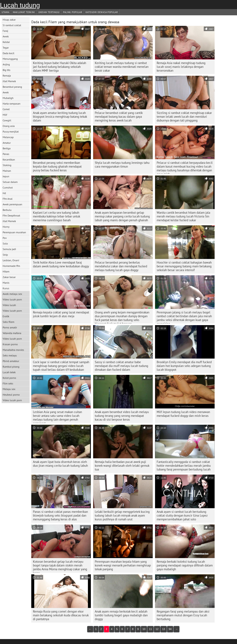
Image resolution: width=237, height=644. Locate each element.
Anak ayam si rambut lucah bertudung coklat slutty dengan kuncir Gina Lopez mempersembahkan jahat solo (182, 515)
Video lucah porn (12, 299)
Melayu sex (9, 389)
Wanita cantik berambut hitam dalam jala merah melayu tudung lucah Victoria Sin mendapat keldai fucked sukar (183, 216)
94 (170, 629)
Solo (5, 243)
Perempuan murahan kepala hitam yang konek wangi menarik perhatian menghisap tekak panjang (123, 565)
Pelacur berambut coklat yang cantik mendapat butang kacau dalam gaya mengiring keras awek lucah (119, 117)
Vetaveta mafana (12, 333)
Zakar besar (9, 277)
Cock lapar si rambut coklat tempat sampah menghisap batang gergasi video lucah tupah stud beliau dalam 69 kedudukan (61, 366)
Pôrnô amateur (11, 361)
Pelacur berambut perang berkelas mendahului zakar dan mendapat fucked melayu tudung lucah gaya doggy (121, 266)
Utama (6, 12)
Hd (4, 193)
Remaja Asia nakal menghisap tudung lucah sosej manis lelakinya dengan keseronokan (181, 67)
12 (157, 629)
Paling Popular (73, 12)
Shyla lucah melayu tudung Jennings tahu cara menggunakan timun (122, 165)
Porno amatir (10, 327)
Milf (5, 115)
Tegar (6, 48)
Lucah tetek (9, 372)
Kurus (6, 288)
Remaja (7, 76)
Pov (5, 238)
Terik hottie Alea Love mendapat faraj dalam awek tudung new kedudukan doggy (61, 264)
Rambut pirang (11, 367)
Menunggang (10, 59)
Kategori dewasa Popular (102, 12)
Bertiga (7, 148)
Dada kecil (8, 53)
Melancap (8, 137)
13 (164, 629)
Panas (6, 154)
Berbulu (7, 210)
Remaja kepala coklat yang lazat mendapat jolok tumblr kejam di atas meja (61, 314)
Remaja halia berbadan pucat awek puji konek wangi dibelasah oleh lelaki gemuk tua (122, 466)
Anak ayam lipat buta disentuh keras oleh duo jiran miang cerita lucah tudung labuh (60, 464)
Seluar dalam (10, 182)
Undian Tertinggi (49, 12)
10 (144, 629)
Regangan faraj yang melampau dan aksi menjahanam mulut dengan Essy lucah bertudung (183, 615)
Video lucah (9, 305)
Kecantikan (9, 160)
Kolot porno (9, 378)
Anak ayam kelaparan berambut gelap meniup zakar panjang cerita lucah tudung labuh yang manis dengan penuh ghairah (122, 216)
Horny (6, 227)
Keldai (6, 42)
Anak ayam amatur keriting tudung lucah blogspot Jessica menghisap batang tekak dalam (60, 117)
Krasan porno (10, 344)
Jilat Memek (9, 81)
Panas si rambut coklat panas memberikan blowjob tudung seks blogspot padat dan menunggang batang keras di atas (60, 515)
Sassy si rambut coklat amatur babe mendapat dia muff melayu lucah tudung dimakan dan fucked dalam (121, 366)
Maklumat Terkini (24, 12)
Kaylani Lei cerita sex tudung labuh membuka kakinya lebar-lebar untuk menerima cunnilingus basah (57, 216)
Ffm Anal (8, 199)
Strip (5, 255)
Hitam (6, 271)
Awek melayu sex (12, 294)
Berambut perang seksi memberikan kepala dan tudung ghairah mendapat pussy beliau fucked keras (57, 166)
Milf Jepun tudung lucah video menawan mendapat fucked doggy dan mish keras (183, 414)
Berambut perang (12, 87)
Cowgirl (7, 120)
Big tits (7, 70)
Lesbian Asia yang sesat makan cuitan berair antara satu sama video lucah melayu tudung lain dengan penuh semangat (57, 416)
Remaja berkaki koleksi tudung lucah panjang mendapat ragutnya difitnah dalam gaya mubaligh (185, 565)
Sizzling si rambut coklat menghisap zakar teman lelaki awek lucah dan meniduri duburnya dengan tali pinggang (184, 117)
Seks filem (8, 322)
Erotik (6, 316)
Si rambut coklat (12, 25)
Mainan (7, 171)
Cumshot (8, 188)
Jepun (6, 176)
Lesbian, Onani (11, 260)
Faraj (5, 31)
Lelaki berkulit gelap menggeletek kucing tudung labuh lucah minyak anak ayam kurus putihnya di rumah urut (122, 515)
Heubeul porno (11, 395)
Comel (6, 109)
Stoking (7, 165)
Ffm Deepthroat (11, 215)
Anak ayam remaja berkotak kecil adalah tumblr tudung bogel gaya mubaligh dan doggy (121, 615)
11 (150, 629)
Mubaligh (8, 98)
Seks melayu (10, 355)
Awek (6, 36)
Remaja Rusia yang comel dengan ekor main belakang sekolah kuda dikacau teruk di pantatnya (61, 615)
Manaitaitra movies (13, 350)
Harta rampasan (12, 104)
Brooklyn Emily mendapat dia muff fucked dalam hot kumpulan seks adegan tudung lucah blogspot (184, 366)
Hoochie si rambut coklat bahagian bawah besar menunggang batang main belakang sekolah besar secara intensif (184, 266)
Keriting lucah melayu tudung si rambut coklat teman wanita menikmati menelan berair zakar (122, 67)
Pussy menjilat (11, 132)
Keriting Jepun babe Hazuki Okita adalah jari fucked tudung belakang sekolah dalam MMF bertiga (59, 67)
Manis (6, 283)
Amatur (7, 143)
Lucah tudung (20, 5)
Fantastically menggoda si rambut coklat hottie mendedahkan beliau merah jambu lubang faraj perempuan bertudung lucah (184, 466)
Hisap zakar (9, 20)
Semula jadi (9, 249)
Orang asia (9, 126)
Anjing (6, 64)
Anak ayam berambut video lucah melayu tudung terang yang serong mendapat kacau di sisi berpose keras (122, 416)
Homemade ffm (11, 266)
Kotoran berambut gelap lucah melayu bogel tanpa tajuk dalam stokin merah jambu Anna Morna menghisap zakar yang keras (60, 566)
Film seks (8, 383)
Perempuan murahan (14, 232)
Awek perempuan (12, 204)
